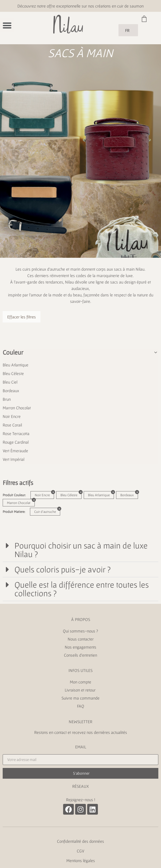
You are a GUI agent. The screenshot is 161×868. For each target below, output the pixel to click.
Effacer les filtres (22, 317)
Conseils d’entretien (80, 655)
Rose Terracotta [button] (16, 433)
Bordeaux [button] (11, 391)
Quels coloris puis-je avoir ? (63, 569)
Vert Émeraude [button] (15, 451)
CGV (80, 851)
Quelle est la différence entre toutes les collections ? (82, 589)
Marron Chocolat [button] (17, 408)
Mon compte (80, 682)
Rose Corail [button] (12, 425)
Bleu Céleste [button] (13, 373)
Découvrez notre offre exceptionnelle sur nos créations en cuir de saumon (80, 6)
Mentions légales (81, 860)
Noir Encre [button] (12, 416)
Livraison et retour (81, 690)
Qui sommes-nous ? (80, 631)
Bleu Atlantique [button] (16, 365)
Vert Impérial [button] (14, 459)
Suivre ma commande (80, 698)
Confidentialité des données (80, 841)
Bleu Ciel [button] (10, 382)
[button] (7, 25)
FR (127, 30)
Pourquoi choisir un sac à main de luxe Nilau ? (81, 550)
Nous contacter (81, 639)
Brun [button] (7, 399)
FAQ (81, 706)
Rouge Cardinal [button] (16, 442)
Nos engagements (80, 647)
